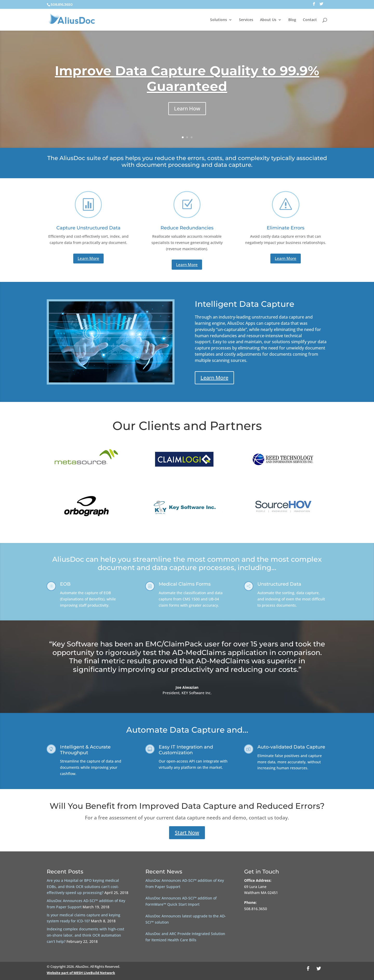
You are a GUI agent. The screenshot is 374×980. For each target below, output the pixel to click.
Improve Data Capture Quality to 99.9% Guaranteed (187, 82)
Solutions (219, 20)
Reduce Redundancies (187, 228)
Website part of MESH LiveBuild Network (81, 973)
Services (246, 20)
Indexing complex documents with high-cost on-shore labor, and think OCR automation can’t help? (85, 935)
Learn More (88, 258)
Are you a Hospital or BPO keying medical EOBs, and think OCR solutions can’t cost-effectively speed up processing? (83, 887)
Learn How (187, 112)
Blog (292, 20)
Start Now (187, 833)
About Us (268, 20)
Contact (310, 20)
